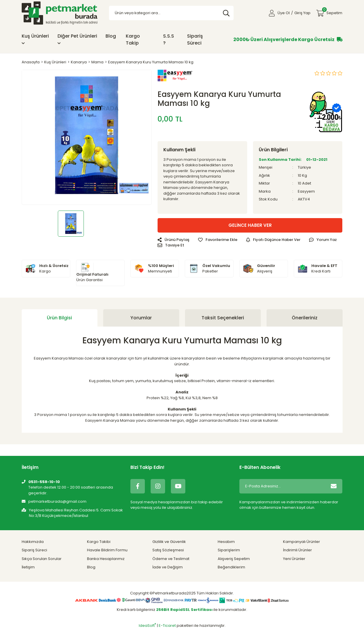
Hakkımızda (33, 542)
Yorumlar (141, 318)
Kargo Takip (133, 39)
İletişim (28, 567)
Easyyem (306, 191)
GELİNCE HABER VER (250, 225)
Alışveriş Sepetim (234, 559)
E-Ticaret (167, 626)
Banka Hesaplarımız (106, 559)
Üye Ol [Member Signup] (284, 13)
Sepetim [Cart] (332, 11)
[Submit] (334, 486)
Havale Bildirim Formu (107, 550)
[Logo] (60, 13)
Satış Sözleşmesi (168, 550)
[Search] (171, 13)
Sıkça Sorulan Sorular (42, 559)
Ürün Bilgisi (59, 318)
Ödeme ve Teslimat (171, 559)
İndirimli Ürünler (298, 550)
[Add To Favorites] (218, 240)
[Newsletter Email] (282, 486)
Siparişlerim (229, 550)
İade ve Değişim (168, 567)
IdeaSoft (147, 626)
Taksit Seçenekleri (223, 318)
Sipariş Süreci (195, 39)
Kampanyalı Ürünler (302, 542)
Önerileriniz (305, 318)
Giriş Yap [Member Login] (302, 13)
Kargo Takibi (99, 542)
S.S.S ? (169, 39)
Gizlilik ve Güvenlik (169, 542)
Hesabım (226, 542)
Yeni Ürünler (294, 559)
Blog (111, 36)
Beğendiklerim (231, 567)
